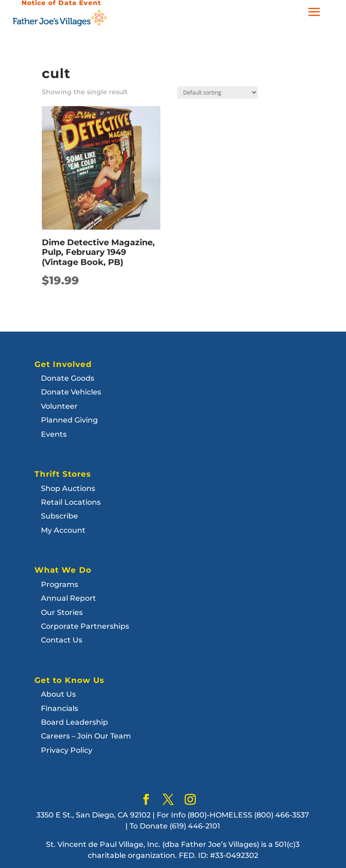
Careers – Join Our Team (86, 736)
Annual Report (68, 598)
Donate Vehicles (71, 392)
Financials (60, 708)
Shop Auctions (68, 488)
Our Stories (62, 612)
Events (54, 434)
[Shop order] (218, 93)
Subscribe (60, 516)
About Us (58, 694)
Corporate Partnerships (85, 626)
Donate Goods (68, 378)
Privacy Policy (67, 750)
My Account (63, 530)
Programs (60, 584)
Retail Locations (71, 502)
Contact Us (62, 640)
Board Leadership (74, 722)
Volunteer (59, 406)
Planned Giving (69, 420)
